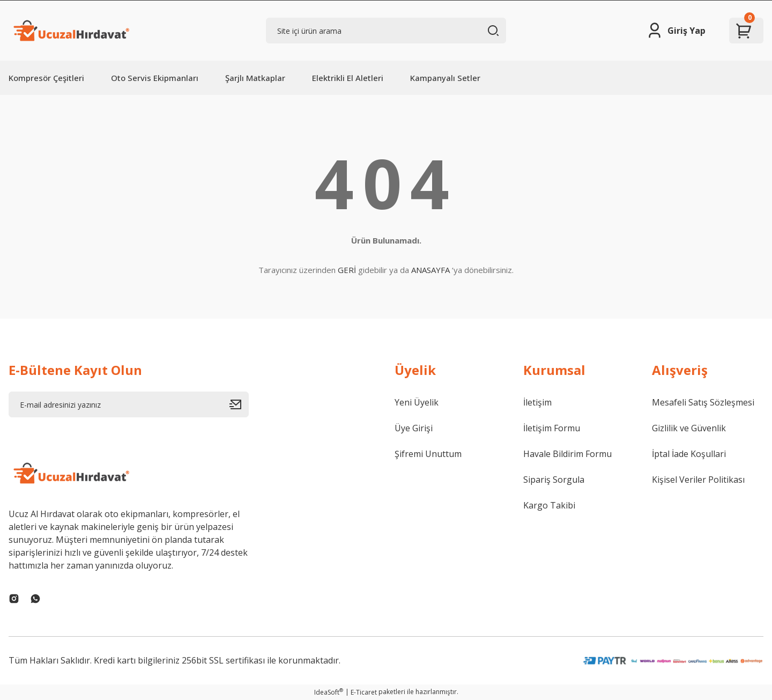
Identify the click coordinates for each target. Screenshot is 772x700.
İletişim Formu (552, 428)
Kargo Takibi (549, 505)
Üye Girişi (414, 428)
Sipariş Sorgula (554, 480)
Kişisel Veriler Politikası (698, 480)
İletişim (537, 402)
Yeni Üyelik (417, 402)
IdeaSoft (329, 692)
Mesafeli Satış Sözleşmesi (703, 402)
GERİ (347, 270)
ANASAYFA (430, 270)
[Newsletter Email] (129, 404)
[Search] (386, 31)
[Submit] (239, 404)
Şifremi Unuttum (428, 454)
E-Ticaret (364, 692)
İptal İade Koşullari (689, 454)
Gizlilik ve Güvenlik (689, 428)
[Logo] (70, 31)
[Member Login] (676, 31)
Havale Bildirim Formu (567, 454)
